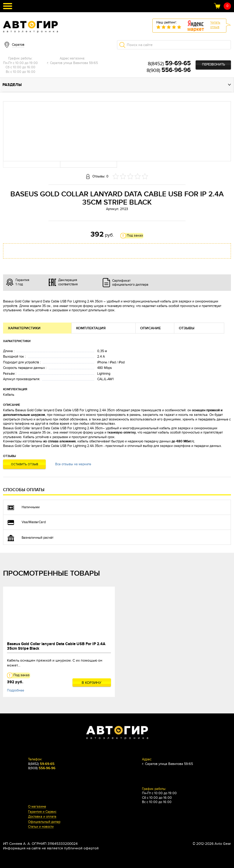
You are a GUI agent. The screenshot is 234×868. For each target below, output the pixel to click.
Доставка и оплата (42, 817)
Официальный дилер (44, 822)
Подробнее (16, 690)
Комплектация (91, 328)
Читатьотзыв (215, 25)
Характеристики (24, 328)
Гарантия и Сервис (42, 812)
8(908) (169, 70)
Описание (151, 328)
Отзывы (187, 328)
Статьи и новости (41, 827)
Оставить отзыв (25, 464)
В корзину (92, 683)
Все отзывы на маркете (73, 464)
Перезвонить (213, 64)
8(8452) (169, 64)
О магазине (37, 807)
